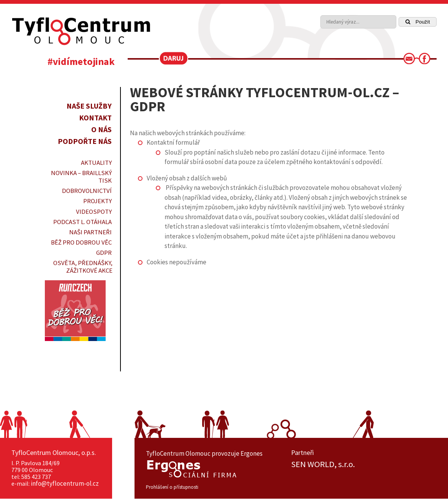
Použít (418, 22)
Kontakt (95, 118)
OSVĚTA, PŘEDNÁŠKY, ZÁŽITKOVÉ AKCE (83, 267)
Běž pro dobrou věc (81, 242)
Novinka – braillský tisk (81, 177)
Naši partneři (90, 232)
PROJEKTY (97, 201)
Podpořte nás (85, 141)
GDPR (104, 253)
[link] (412, 61)
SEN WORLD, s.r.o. (323, 464)
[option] (364, 464)
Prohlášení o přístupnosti (172, 487)
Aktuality (96, 163)
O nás (101, 129)
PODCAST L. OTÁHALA (82, 222)
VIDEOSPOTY (94, 212)
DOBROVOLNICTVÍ (87, 191)
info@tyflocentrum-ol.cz (65, 483)
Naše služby (89, 106)
